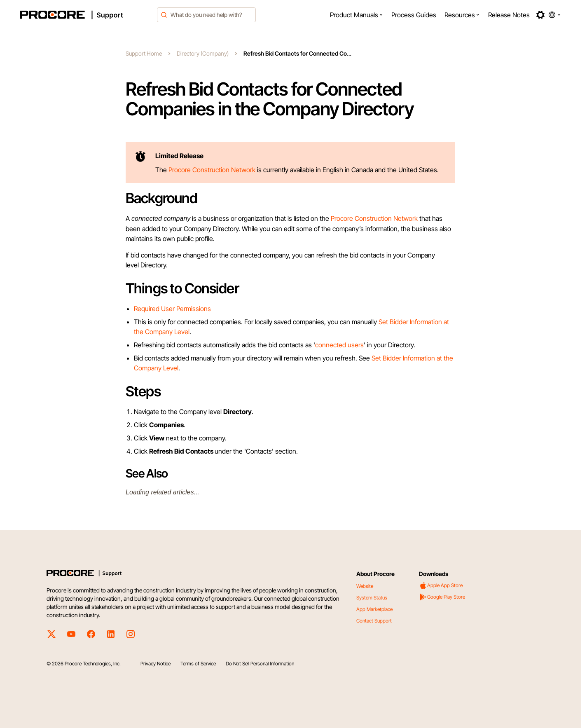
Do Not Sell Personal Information (260, 664)
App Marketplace (374, 609)
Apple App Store (441, 585)
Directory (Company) (203, 53)
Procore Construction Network (374, 218)
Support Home (144, 53)
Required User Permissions (172, 309)
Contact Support (374, 621)
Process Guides (414, 15)
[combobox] (206, 15)
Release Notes (509, 15)
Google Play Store (442, 597)
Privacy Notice (156, 664)
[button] (357, 15)
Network (243, 170)
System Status (372, 598)
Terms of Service (198, 664)
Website (365, 586)
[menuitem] (357, 15)
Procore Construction (200, 170)
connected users (339, 345)
